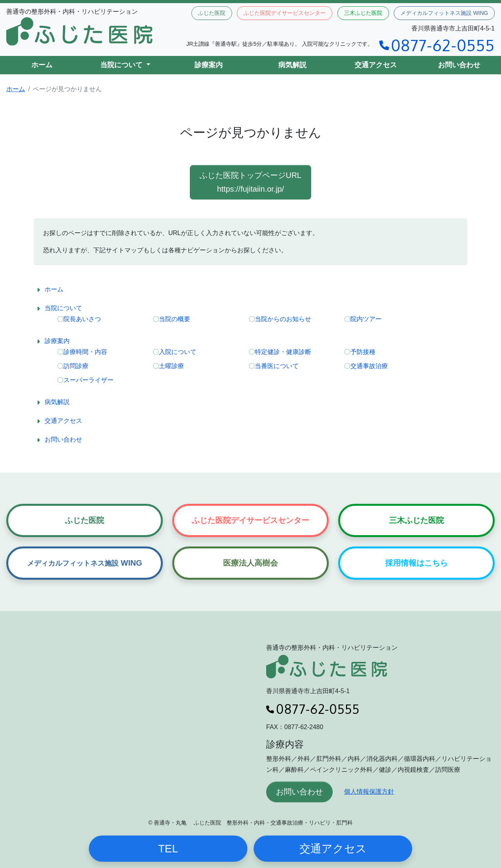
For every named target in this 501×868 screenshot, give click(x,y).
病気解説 (292, 65)
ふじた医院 (212, 13)
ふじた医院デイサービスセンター (285, 13)
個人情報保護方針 (369, 792)
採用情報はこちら (416, 563)
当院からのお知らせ (283, 319)
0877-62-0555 (437, 45)
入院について (178, 352)
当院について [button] (122, 65)
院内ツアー (366, 319)
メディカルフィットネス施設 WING (444, 13)
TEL (168, 849)
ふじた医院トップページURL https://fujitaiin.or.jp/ (250, 182)
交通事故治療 (369, 366)
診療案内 (209, 65)
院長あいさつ (82, 319)
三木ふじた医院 (363, 13)
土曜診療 (171, 366)
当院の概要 (175, 319)
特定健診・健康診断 (283, 352)
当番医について (277, 366)
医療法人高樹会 (250, 563)
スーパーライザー (88, 380)
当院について (63, 308)
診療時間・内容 (85, 352)
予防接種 (363, 352)
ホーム (42, 65)
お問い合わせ (459, 65)
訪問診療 (76, 366)
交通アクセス (376, 65)
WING (85, 563)
